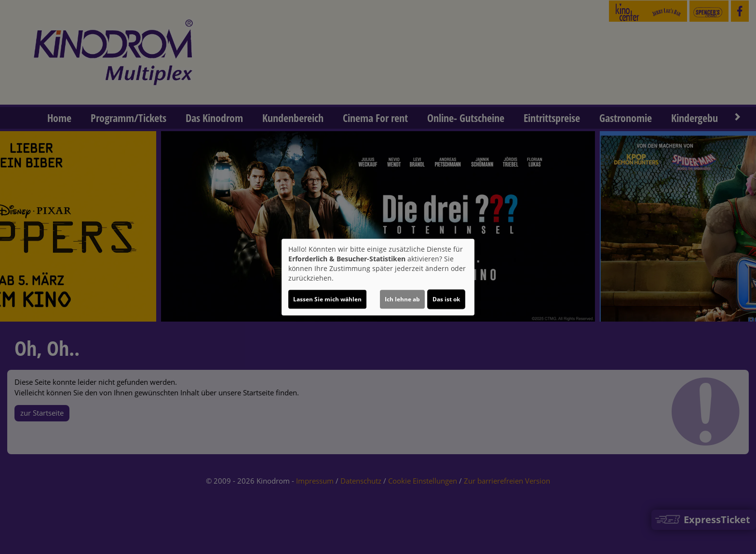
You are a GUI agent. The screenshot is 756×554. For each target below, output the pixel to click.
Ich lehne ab (402, 299)
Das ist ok (446, 299)
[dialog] (378, 277)
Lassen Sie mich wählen (327, 299)
